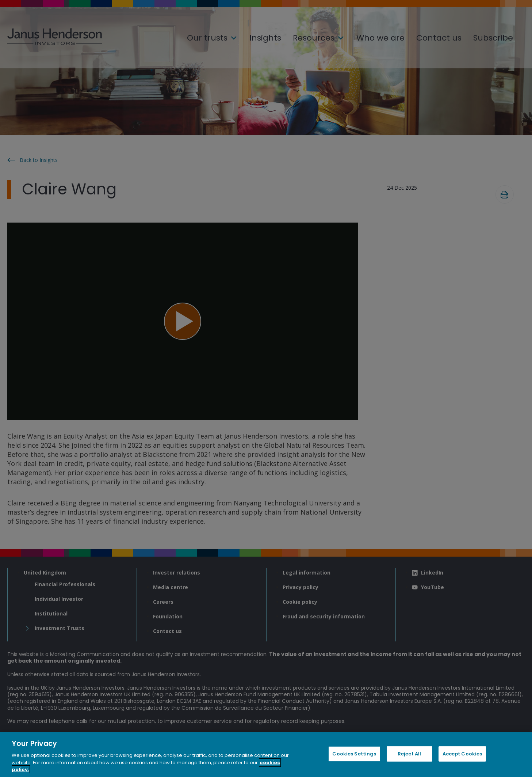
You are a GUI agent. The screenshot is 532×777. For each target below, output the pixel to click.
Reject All (409, 754)
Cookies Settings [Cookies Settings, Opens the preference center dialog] (354, 754)
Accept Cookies (462, 754)
